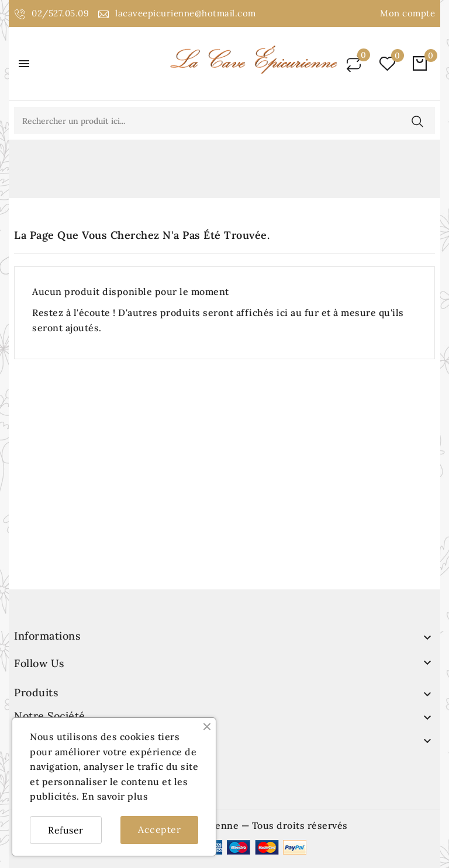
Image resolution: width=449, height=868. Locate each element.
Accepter (159, 829)
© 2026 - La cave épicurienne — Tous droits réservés (224, 825)
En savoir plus (115, 796)
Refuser (66, 830)
